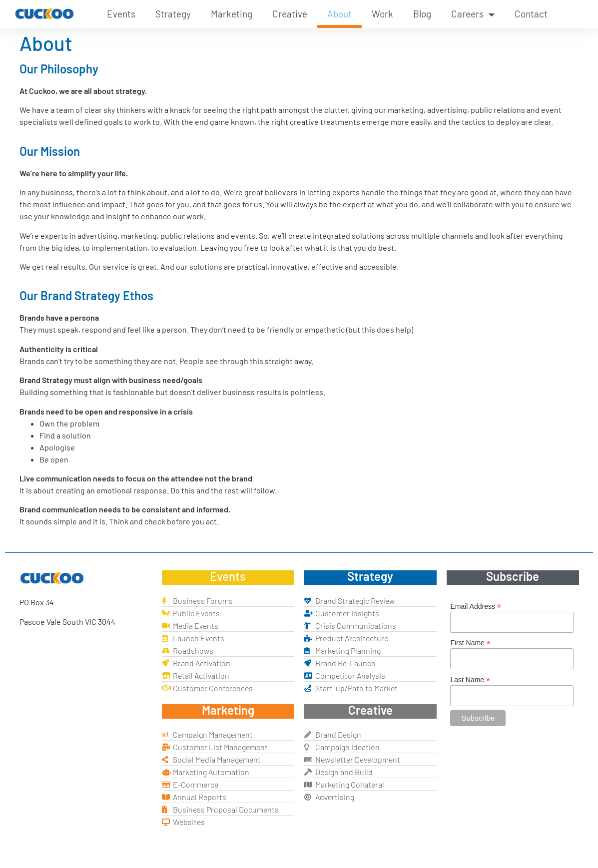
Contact (531, 14)
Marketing (232, 14)
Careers (473, 14)
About (339, 14)
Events (121, 14)
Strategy (173, 14)
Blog (422, 14)
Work (382, 14)
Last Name (470, 679)
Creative (290, 14)
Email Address (476, 606)
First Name (470, 643)
